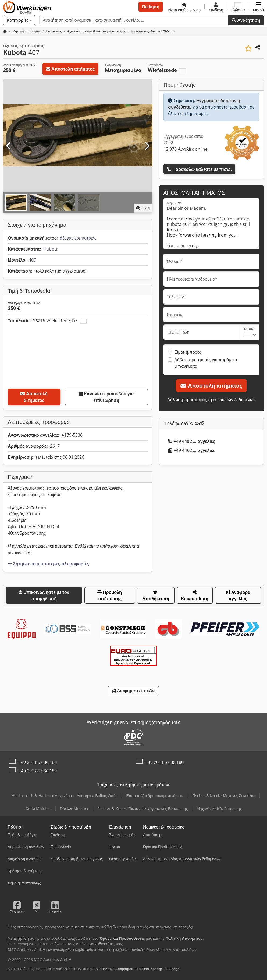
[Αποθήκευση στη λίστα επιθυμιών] (248, 48)
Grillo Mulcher (38, 809)
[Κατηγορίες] (19, 20)
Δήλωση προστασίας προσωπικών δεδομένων (211, 400)
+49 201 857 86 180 (38, 762)
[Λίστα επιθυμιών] (184, 7)
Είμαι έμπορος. (188, 352)
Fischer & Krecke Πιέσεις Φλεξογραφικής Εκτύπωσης (143, 809)
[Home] (26, 31)
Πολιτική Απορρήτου (117, 969)
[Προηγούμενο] (9, 146)
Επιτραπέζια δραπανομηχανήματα (155, 796)
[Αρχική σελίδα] (5, 31)
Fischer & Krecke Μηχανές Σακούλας (224, 796)
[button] (258, 7)
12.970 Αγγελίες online (186, 149)
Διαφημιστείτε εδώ (134, 691)
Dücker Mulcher (74, 809)
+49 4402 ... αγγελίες (192, 441)
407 (32, 260)
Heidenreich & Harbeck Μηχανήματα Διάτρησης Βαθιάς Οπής (64, 796)
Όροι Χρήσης (152, 969)
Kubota (51, 249)
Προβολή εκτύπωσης (110, 595)
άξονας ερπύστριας (78, 238)
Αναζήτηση (246, 20)
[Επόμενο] (147, 146)
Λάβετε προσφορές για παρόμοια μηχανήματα (206, 363)
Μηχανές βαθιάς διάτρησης (219, 809)
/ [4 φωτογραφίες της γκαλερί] (143, 208)
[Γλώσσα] (238, 7)
